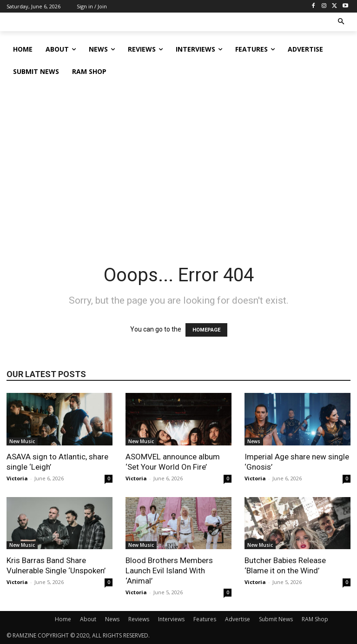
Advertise (238, 619)
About (88, 619)
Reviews (139, 619)
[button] (341, 22)
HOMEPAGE (206, 330)
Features (205, 619)
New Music (22, 441)
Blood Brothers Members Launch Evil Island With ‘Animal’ (169, 571)
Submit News (276, 619)
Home (63, 619)
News (254, 441)
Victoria (17, 478)
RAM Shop (315, 619)
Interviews (171, 619)
